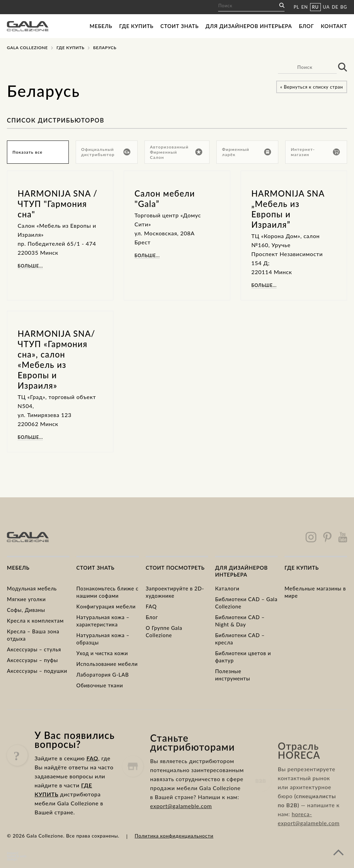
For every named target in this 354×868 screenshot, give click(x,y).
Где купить (136, 26)
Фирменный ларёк (246, 152)
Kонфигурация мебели (106, 606)
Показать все (27, 152)
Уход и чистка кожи (102, 653)
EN (305, 7)
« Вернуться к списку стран (312, 87)
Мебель (101, 26)
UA (326, 7)
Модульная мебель (32, 588)
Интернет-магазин (315, 152)
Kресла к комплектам (35, 621)
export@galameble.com (181, 834)
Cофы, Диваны (26, 610)
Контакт (334, 26)
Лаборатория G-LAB (103, 675)
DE (335, 7)
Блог (306, 26)
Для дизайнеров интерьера (249, 26)
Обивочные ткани (100, 685)
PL (296, 7)
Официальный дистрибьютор (106, 152)
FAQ (151, 606)
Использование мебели (107, 664)
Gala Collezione (27, 48)
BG (344, 7)
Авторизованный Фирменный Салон (176, 152)
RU (315, 7)
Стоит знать (180, 26)
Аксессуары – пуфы (32, 660)
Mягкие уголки (26, 599)
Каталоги (227, 588)
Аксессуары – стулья (34, 649)
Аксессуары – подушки (37, 671)
